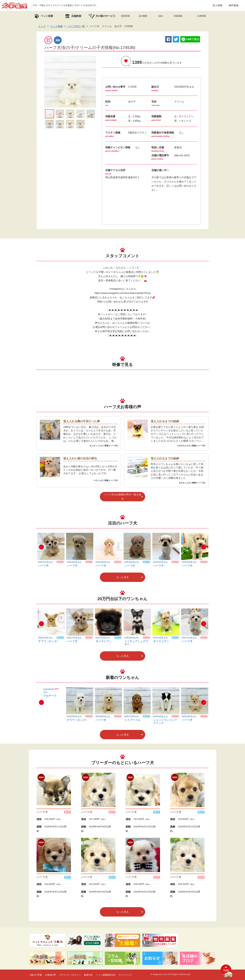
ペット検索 (56, 26)
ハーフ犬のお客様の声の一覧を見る (122, 497)
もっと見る (122, 577)
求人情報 (217, 5)
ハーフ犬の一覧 (76, 26)
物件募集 (234, 5)
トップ (42, 26)
